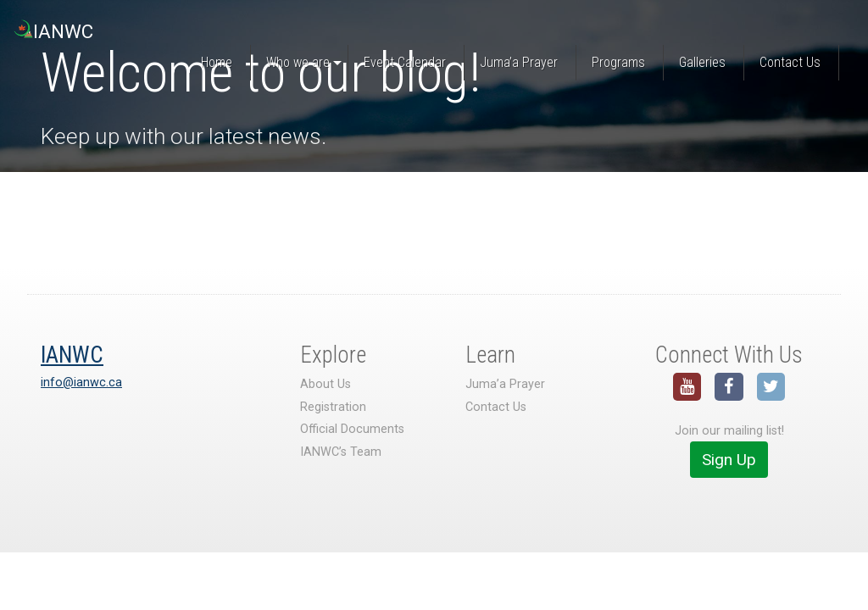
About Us (325, 384)
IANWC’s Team (341, 452)
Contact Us (496, 407)
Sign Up (729, 460)
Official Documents (352, 429)
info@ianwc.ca (81, 383)
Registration (333, 407)
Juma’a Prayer (505, 384)
